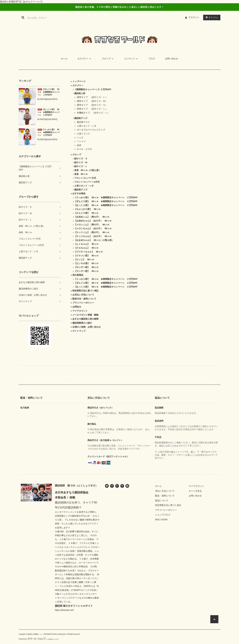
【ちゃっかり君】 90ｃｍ (87, 209)
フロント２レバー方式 (85, 178)
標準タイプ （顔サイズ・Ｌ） (92, 97)
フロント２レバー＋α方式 (87, 182)
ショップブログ (163, 515)
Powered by (39, 639)
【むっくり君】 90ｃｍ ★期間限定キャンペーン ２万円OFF (49, 112)
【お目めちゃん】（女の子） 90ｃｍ (93, 221)
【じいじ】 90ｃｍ (84, 259)
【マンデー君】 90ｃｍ (86, 271)
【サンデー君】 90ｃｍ (86, 267)
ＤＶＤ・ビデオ (85, 149)
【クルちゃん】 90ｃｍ (86, 248)
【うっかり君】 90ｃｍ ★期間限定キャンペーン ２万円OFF (49, 132)
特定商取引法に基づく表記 (85, 291)
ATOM (164, 520)
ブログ (152, 59)
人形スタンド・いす (87, 126)
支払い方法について (165, 491)
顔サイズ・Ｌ (81, 166)
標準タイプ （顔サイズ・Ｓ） (92, 105)
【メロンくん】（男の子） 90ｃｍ (92, 225)
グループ (108, 59)
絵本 (79, 145)
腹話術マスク (83, 122)
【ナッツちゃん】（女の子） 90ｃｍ (93, 236)
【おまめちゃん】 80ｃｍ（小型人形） (94, 240)
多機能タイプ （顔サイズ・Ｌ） (93, 113)
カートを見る (195, 491)
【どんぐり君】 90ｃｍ (86, 213)
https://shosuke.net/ (64, 610)
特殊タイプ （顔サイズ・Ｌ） (92, 109)
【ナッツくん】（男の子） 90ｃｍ (92, 232)
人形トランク (83, 134)
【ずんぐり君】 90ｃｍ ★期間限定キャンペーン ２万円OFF (49, 92)
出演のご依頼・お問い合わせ (87, 327)
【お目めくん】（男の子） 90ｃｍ (92, 217)
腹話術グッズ (81, 118)
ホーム (64, 59)
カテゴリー (85, 59)
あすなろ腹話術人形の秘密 (85, 319)
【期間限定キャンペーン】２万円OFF (93, 89)
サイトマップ (79, 331)
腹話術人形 (80, 93)
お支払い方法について (83, 295)
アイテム (211, 17)
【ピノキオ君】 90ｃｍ (86, 263)
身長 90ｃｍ (81, 174)
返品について (162, 500)
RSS (157, 520)
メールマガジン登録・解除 (85, 315)
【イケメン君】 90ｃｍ (86, 256)
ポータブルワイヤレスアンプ (91, 130)
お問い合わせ (172, 59)
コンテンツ (131, 59)
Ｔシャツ (81, 141)
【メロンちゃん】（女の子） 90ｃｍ (93, 228)
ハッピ (80, 137)
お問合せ (77, 307)
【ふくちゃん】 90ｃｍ (86, 244)
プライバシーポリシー (83, 303)
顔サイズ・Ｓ (81, 159)
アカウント (194, 17)
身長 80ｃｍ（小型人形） (87, 170)
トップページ (79, 81)
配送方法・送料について (84, 299)
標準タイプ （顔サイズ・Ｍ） (92, 101)
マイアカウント (80, 311)
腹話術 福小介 (63, 606)
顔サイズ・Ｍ (81, 162)
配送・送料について (165, 496)
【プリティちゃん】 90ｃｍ (89, 252)
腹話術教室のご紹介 (82, 323)
